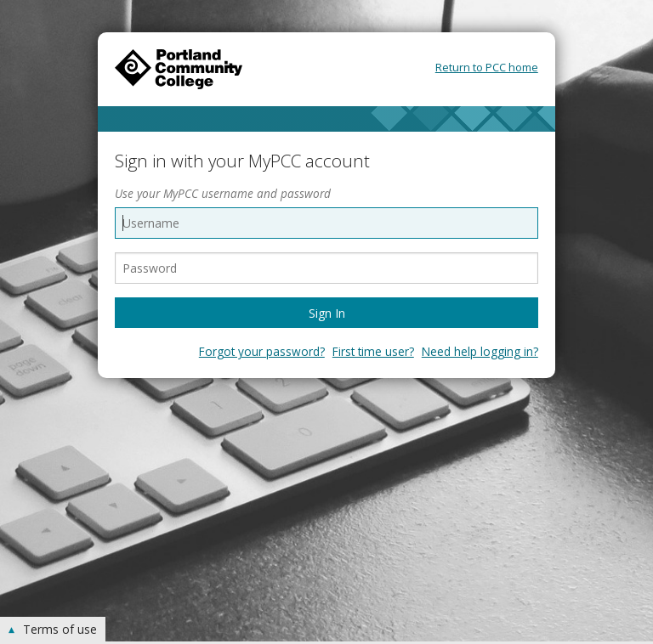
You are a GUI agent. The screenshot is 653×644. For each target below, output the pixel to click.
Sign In (327, 313)
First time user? (373, 351)
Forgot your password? (262, 351)
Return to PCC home (487, 67)
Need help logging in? (480, 351)
